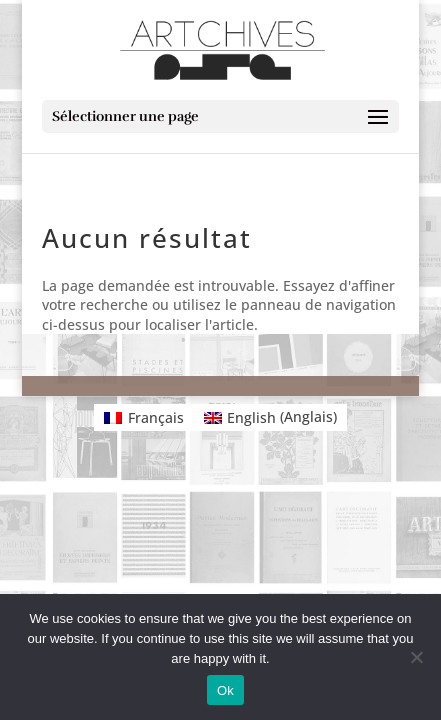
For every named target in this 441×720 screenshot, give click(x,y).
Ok (225, 690)
